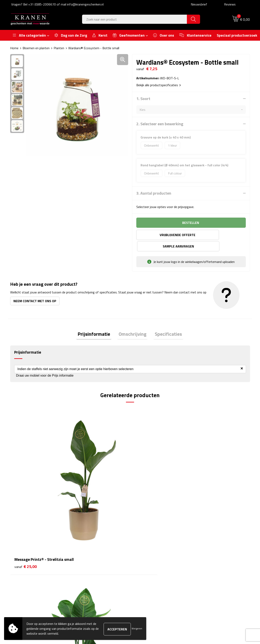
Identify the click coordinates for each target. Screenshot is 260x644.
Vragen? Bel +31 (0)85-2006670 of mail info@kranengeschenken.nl (57, 4)
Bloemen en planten (36, 48)
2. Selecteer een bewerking (160, 124)
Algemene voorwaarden (211, 535)
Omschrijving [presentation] (133, 323)
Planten (59, 48)
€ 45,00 (86, 475)
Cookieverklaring (205, 542)
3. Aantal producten (154, 193)
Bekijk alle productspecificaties (159, 85)
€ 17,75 (205, 475)
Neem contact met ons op (35, 290)
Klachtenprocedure (207, 548)
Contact (141, 535)
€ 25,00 (26, 475)
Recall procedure (205, 566)
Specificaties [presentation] (166, 323)
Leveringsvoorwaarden (210, 554)
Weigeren (137, 628)
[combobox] (135, 19)
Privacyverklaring (206, 560)
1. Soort (143, 99)
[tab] (96, 323)
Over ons (82, 535)
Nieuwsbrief (199, 4)
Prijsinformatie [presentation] (96, 323)
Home (14, 48)
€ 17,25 (145, 475)
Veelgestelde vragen (89, 548)
